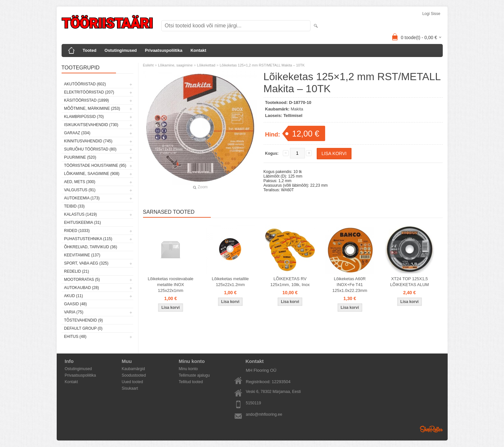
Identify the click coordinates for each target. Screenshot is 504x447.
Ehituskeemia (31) (83, 223)
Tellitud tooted (191, 382)
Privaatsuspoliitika (164, 50)
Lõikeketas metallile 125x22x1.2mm (230, 282)
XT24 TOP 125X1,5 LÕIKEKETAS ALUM (409, 282)
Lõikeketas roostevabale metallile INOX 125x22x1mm (170, 285)
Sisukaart (130, 388)
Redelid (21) (77, 271)
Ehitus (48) (75, 337)
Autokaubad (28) (82, 288)
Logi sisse (431, 14)
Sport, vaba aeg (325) (86, 263)
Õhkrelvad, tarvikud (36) (91, 247)
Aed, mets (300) (80, 182)
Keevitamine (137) (82, 255)
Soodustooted (134, 375)
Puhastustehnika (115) (88, 239)
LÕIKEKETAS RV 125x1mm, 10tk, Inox (290, 282)
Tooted (90, 50)
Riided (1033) (77, 231)
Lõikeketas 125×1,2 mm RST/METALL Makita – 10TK (262, 65)
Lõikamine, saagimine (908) (92, 174)
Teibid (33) (74, 206)
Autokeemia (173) (82, 198)
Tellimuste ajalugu (194, 375)
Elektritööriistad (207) (89, 92)
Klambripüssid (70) (84, 117)
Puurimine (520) (80, 157)
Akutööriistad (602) (85, 84)
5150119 (254, 403)
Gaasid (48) (76, 304)
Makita (297, 109)
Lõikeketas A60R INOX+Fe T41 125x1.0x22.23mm (350, 285)
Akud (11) (74, 296)
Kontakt (198, 50)
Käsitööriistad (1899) (87, 100)
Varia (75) (74, 312)
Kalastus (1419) (81, 214)
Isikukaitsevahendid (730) (91, 125)
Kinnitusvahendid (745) (88, 141)
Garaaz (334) (77, 133)
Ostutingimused (121, 50)
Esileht (148, 65)
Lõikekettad (206, 65)
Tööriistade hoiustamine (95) (95, 166)
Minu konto (188, 369)
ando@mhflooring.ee (264, 414)
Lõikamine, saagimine (175, 65)
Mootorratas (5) (82, 280)
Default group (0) (83, 328)
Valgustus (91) (80, 190)
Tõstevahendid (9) (84, 320)
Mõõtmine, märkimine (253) (92, 108)
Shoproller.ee (431, 429)
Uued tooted (132, 382)
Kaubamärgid (133, 369)
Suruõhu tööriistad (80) (90, 149)
